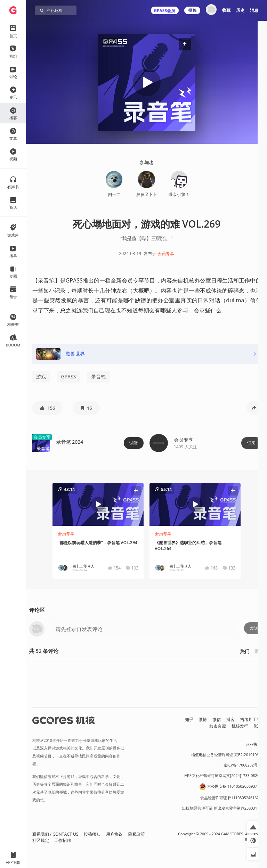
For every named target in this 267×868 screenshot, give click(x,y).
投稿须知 (92, 834)
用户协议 (114, 834)
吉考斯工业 (251, 719)
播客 (230, 719)
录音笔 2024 (70, 442)
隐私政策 (137, 834)
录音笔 (98, 376)
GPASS (69, 376)
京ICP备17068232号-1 (242, 765)
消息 (254, 10)
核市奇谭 (218, 726)
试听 (133, 443)
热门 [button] (245, 651)
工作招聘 (63, 840)
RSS (257, 726)
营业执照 (253, 744)
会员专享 (166, 253)
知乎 (189, 719)
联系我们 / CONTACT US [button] (55, 834)
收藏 (226, 10)
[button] (185, 44)
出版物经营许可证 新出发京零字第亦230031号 (222, 808)
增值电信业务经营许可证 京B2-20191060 (226, 755)
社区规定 (41, 840)
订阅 (251, 443)
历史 (240, 10)
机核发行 (240, 726)
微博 (203, 719)
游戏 (41, 376)
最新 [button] (259, 651)
